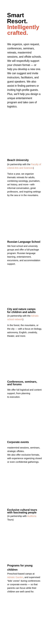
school (11, 319)
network (19, 319)
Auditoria (32, 516)
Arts (17, 168)
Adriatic (35, 316)
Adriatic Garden (15, 577)
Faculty (35, 164)
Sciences (28, 168)
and (21, 168)
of (40, 164)
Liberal (11, 168)
